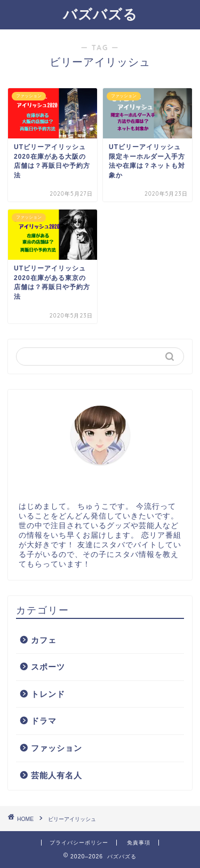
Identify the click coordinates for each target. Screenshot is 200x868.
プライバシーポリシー (79, 843)
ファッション (57, 748)
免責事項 (139, 843)
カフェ (44, 640)
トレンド (48, 694)
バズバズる (100, 14)
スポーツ (48, 667)
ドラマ (44, 721)
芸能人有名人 (57, 775)
